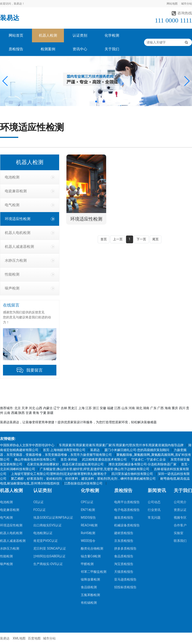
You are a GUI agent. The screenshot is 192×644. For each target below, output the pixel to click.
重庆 (175, 408)
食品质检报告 (124, 497)
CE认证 (38, 443)
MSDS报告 (88, 458)
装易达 (10, 18)
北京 (18, 408)
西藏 (14, 413)
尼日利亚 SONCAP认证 (50, 489)
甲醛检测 (87, 505)
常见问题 (154, 458)
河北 (32, 408)
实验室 (179, 474)
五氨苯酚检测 (90, 536)
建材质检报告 (124, 474)
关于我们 (112, 49)
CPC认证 (87, 443)
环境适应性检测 (30, 219)
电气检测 (30, 205)
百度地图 (34, 638)
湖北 (139, 408)
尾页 (155, 239)
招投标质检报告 (125, 528)
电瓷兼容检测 (30, 191)
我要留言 (34, 370)
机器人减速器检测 (30, 247)
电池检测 (30, 177)
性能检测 (30, 274)
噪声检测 (30, 288)
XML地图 (19, 638)
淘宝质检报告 (124, 505)
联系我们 (180, 482)
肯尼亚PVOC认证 (45, 482)
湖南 (146, 408)
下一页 (141, 239)
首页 (104, 239)
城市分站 (187, 4)
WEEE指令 (88, 482)
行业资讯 (154, 451)
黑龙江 (73, 408)
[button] (5, 81)
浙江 (96, 408)
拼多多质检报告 (125, 489)
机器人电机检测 (30, 233)
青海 (36, 413)
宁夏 (43, 413)
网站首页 (16, 35)
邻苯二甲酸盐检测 (94, 512)
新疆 (50, 413)
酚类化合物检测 (92, 489)
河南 (132, 408)
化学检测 (112, 35)
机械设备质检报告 (127, 466)
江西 (117, 408)
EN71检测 (88, 451)
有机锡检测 (89, 543)
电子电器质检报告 (127, 451)
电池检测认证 (43, 474)
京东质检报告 (124, 482)
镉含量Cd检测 (91, 497)
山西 (39, 408)
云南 (7, 413)
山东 (125, 408)
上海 (82, 408)
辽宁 (57, 408)
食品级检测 (89, 528)
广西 (160, 408)
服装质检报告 (124, 458)
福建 (110, 408)
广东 (153, 408)
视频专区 (180, 458)
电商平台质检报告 (127, 443)
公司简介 (180, 443)
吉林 (64, 408)
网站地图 (172, 4)
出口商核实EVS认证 (47, 466)
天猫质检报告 (124, 512)
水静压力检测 (30, 260)
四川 (182, 408)
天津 (25, 408)
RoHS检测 (88, 474)
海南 (168, 408)
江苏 (89, 408)
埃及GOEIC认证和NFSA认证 (53, 458)
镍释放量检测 (90, 520)
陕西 (21, 413)
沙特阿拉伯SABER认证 (49, 497)
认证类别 (80, 35)
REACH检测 (89, 466)
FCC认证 (39, 451)
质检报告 (16, 49)
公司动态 (154, 443)
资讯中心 (80, 49)
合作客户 (180, 466)
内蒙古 (48, 408)
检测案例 (48, 49)
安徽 (103, 408)
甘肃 (29, 413)
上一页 (118, 239)
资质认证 (180, 451)
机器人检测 (48, 35)
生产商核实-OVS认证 (48, 505)
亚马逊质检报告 (125, 520)
